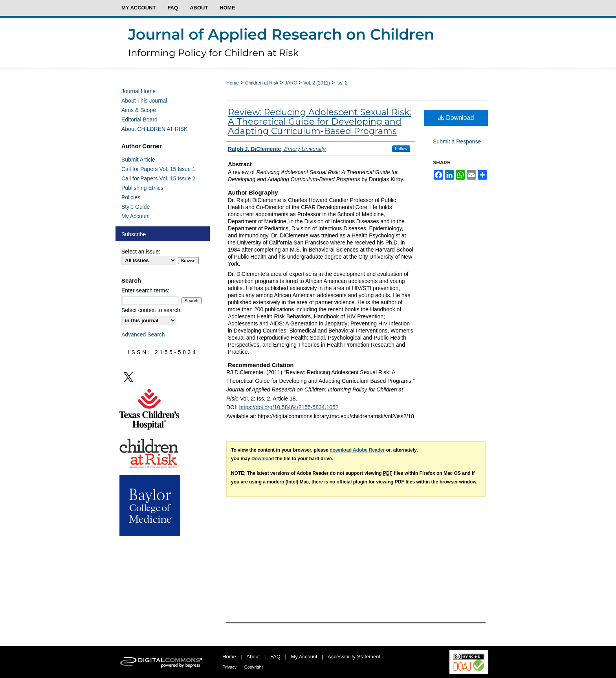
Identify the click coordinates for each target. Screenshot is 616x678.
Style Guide (136, 207)
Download (456, 118)
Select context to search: (151, 310)
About (253, 657)
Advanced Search (143, 334)
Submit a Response (457, 141)
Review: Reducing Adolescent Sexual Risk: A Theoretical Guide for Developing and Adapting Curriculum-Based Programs (319, 122)
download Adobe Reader (357, 450)
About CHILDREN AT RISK (154, 129)
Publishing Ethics (142, 188)
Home (233, 83)
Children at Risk (262, 83)
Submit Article (138, 160)
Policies (131, 197)
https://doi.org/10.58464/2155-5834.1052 (289, 407)
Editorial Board (139, 119)
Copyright (254, 667)
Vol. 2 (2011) (317, 83)
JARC (291, 83)
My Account (136, 216)
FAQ (275, 657)
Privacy (229, 667)
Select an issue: (141, 252)
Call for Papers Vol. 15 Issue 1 (158, 169)
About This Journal (144, 101)
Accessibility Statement (354, 657)
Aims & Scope (139, 110)
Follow (401, 149)
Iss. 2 (342, 83)
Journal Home (138, 91)
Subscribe (134, 234)
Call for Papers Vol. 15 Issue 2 (158, 178)
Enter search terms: (145, 290)
